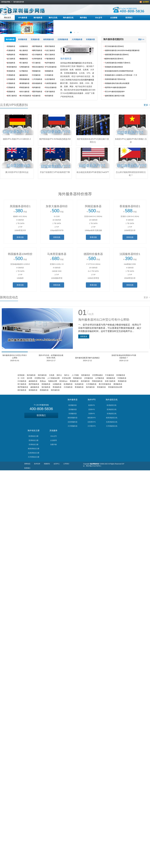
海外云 (67, 375)
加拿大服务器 (24, 92)
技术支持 (37, 464)
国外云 (59, 375)
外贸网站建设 (97, 375)
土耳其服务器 (37, 79)
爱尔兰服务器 (50, 55)
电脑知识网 (53, 381)
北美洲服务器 (63, 39)
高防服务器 (85, 375)
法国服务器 (24, 46)
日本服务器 (49, 75)
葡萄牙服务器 (37, 50)
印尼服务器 (36, 75)
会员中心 (57, 464)
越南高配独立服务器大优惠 (115, 96)
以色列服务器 (50, 79)
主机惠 (52, 375)
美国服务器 (11, 92)
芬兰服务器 (36, 63)
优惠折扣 (47, 464)
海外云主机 (53, 18)
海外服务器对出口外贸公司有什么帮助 (104, 320)
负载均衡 (53, 444)
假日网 (29, 378)
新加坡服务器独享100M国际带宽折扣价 (119, 71)
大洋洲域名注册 (34, 457)
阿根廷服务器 (24, 87)
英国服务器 (11, 46)
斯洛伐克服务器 (38, 67)
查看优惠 (20, 237)
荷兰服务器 (24, 63)
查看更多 (84, 336)
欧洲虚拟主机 (112, 405)
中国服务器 (11, 83)
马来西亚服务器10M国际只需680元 (118, 63)
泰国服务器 (49, 71)
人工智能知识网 (53, 378)
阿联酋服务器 (24, 79)
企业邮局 (53, 440)
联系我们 (129, 18)
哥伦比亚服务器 (51, 87)
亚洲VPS (92, 409)
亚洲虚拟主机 (112, 409)
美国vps (43, 381)
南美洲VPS (92, 418)
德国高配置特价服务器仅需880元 (117, 55)
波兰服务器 (11, 59)
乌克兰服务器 (50, 50)
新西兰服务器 (12, 96)
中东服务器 (109, 375)
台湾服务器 (24, 71)
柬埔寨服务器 (24, 83)
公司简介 (66, 464)
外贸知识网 (66, 378)
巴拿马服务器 (50, 92)
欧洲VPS (92, 405)
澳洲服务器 (118, 384)
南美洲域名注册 (34, 449)
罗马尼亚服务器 (51, 67)
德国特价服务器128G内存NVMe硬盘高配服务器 (122, 50)
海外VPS (92, 400)
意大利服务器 (37, 55)
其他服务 (53, 431)
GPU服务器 (23, 18)
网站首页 (7, 18)
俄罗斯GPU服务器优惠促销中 (116, 87)
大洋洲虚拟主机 (112, 426)
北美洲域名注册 (34, 453)
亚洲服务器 (35, 39)
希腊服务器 (24, 55)
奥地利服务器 (12, 67)
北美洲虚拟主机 (112, 422)
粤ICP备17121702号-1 (94, 466)
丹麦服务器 (11, 50)
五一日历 (21, 378)
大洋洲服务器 (77, 39)
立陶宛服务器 (24, 67)
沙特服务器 (11, 79)
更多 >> (141, 39)
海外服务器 (38, 18)
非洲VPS (92, 414)
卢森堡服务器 (50, 59)
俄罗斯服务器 (37, 46)
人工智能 (75, 375)
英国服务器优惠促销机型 (114, 67)
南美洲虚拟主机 (112, 418)
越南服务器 (24, 75)
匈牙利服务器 (50, 63)
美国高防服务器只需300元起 (115, 79)
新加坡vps (63, 381)
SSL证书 (99, 18)
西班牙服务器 (50, 46)
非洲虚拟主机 (112, 414)
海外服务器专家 (19, 2)
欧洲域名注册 (33, 436)
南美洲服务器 (48, 39)
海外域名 (83, 18)
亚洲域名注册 (33, 440)
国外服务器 (89, 80)
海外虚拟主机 (68, 18)
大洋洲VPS (92, 426)
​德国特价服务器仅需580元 (114, 59)
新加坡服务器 (37, 83)
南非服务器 (49, 96)
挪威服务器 (24, 59)
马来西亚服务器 (51, 83)
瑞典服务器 (11, 55)
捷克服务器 (11, 63)
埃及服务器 (36, 96)
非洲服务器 (90, 39)
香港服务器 (11, 71)
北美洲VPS (92, 422)
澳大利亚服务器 (25, 96)
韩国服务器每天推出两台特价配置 (117, 83)
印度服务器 (11, 75)
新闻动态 (27, 464)
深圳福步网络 (6, 2)
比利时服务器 (37, 59)
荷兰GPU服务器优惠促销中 (115, 92)
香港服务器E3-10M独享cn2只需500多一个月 (121, 75)
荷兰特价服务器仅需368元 (114, 46)
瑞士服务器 (24, 50)
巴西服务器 (11, 87)
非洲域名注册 (33, 444)
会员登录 (146, 2)
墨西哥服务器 (37, 92)
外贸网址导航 (40, 378)
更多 (147, 105)
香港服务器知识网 (115, 387)
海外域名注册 (33, 431)
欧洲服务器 (23, 39)
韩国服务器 (36, 71)
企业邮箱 (114, 18)
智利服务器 (36, 87)
